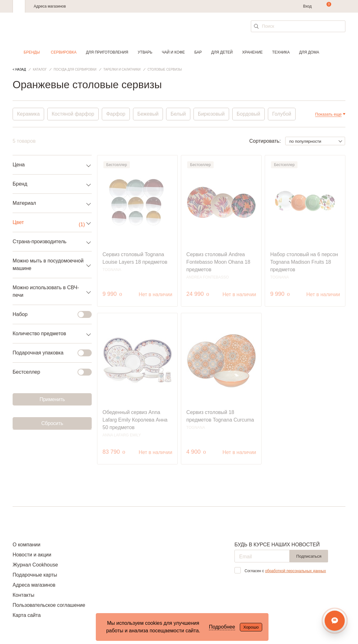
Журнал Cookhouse (35, 565)
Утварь (145, 52)
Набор (48, 314)
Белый (179, 114)
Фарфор (116, 114)
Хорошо (251, 627)
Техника (281, 52)
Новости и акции (32, 555)
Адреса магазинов (50, 6)
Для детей (222, 52)
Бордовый (249, 114)
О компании (26, 545)
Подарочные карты (35, 575)
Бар (198, 52)
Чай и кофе (173, 52)
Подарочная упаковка (48, 353)
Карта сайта (27, 615)
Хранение (252, 52)
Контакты (23, 595)
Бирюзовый (212, 114)
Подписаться (309, 556)
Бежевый (148, 114)
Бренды (32, 52)
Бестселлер (48, 372)
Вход (307, 6)
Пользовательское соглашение (49, 605)
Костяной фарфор (73, 114)
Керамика (28, 114)
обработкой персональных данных (295, 571)
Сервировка (64, 52)
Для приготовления (107, 52)
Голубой (282, 114)
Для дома (309, 52)
